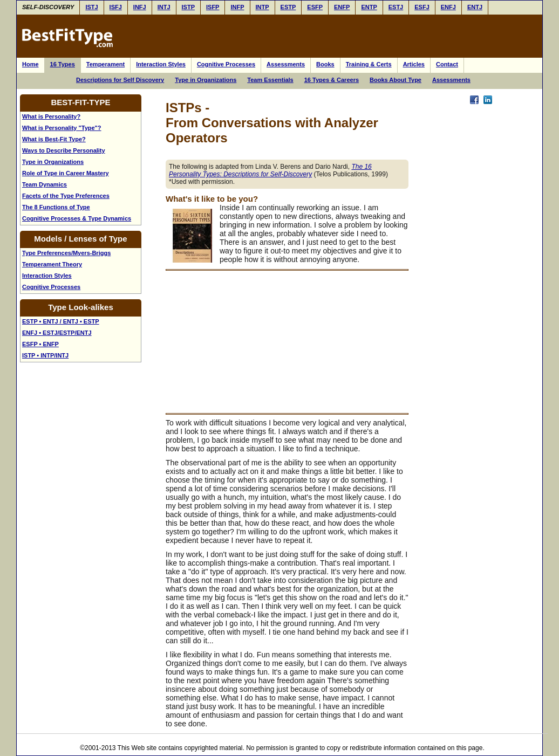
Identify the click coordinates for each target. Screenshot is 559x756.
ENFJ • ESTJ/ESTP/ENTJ (57, 333)
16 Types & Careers (332, 80)
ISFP (213, 7)
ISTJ (91, 7)
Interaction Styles (161, 64)
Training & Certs (369, 64)
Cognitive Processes (226, 64)
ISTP (188, 7)
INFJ (140, 7)
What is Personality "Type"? (62, 128)
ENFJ (448, 7)
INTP (263, 7)
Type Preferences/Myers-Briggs (66, 253)
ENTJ (475, 7)
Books (325, 64)
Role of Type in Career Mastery (66, 173)
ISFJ (116, 7)
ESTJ (396, 7)
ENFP (342, 7)
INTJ (164, 7)
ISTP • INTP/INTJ (45, 355)
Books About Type (396, 80)
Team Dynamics (45, 184)
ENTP (369, 7)
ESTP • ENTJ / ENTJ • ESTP (61, 321)
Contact (447, 64)
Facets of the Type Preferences (66, 196)
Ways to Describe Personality (64, 150)
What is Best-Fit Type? (54, 139)
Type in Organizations (206, 80)
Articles (414, 64)
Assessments (286, 64)
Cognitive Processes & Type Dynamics (77, 218)
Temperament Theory (52, 264)
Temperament (105, 64)
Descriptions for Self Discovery (120, 80)
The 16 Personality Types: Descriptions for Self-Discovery (270, 170)
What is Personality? (51, 116)
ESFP (315, 7)
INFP (237, 7)
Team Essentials (270, 80)
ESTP (288, 7)
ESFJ (422, 7)
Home (30, 64)
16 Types (63, 64)
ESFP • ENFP (40, 344)
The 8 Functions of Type (56, 207)
